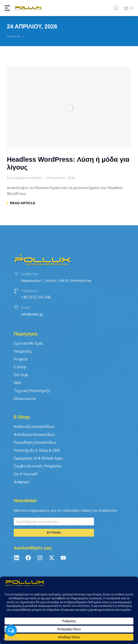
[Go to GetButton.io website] (11, 639)
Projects (21, 359)
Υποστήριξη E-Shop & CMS (37, 450)
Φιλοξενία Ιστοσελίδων (34, 435)
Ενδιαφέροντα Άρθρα (24, 178)
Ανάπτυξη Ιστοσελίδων (34, 427)
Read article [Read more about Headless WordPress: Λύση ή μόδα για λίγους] (23, 203)
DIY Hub (21, 375)
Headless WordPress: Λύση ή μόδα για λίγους (68, 163)
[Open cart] (126, 8)
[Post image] (69, 108)
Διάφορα (21, 482)
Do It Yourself (26, 474)
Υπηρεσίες (23, 351)
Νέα (17, 383)
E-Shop (20, 367)
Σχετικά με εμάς (28, 343)
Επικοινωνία (25, 399)
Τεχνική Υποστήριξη (32, 391)
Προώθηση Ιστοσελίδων (35, 442)
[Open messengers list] (11, 630)
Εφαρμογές (38, 458)
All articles (14, 36)
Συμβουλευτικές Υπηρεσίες (38, 466)
